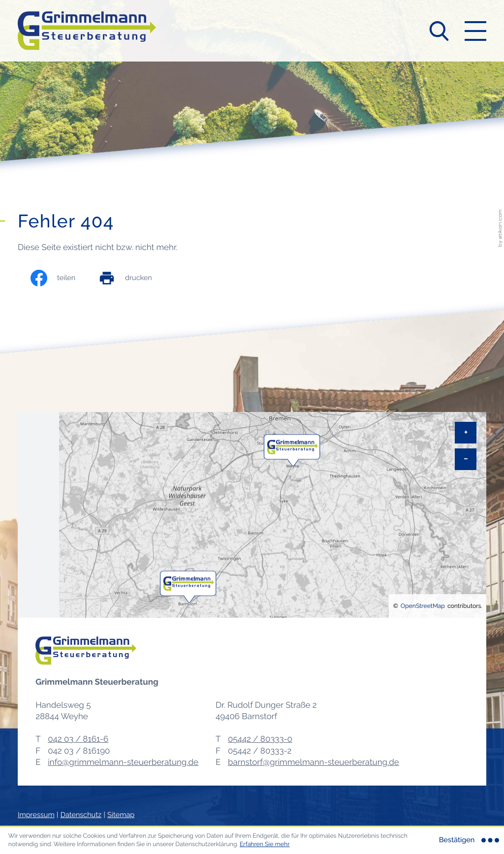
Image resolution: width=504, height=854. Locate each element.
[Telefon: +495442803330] (260, 739)
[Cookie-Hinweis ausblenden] (468, 840)
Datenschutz (81, 815)
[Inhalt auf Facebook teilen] (63, 278)
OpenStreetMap (423, 606)
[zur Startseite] (87, 31)
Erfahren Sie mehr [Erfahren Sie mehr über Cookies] (265, 844)
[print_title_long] (135, 278)
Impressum (36, 815)
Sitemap (121, 815)
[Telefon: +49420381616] (78, 739)
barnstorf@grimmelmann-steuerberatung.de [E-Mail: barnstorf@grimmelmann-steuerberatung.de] (314, 762)
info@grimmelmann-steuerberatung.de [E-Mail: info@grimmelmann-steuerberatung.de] (123, 762)
